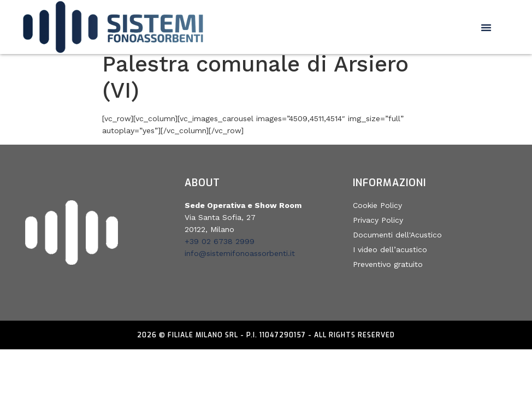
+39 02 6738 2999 (220, 248)
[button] (486, 27)
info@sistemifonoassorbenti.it (240, 260)
